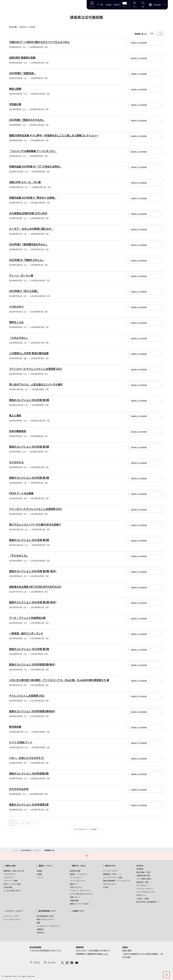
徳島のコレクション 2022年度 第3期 (31, 399)
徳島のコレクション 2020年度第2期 (31, 772)
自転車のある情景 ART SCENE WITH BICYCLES (38, 585)
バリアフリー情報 (10, 880)
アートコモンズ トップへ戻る (85, 828)
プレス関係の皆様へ (144, 878)
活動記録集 (74, 899)
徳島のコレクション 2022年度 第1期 (31, 477)
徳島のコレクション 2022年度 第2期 (31, 446)
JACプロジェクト (110, 883)
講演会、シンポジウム (79, 873)
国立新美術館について (47, 910)
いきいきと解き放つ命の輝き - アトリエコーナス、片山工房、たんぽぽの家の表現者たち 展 (64, 678)
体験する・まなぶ (79, 865)
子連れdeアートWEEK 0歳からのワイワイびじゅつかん (43, 42)
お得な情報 (8, 886)
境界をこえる (17, 322)
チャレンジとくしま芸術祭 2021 (29, 694)
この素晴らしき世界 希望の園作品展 (31, 353)
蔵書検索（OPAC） (112, 873)
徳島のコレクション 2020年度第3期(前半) (35, 709)
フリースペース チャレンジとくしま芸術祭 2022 (38, 508)
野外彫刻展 (16, 725)
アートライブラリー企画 (113, 876)
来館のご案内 (11, 865)
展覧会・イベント (46, 865)
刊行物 (106, 886)
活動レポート (75, 896)
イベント (40, 876)
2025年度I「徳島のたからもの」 (29, 120)
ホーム (15, 849)
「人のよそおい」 (20, 337)
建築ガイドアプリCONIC (79, 903)
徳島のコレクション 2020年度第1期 (31, 803)
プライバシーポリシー (145, 888)
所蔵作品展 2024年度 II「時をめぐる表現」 (35, 197)
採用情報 (140, 868)
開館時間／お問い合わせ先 (14, 870)
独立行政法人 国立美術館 (148, 901)
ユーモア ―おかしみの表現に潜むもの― (34, 228)
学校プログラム (76, 886)
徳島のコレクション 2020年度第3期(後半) (35, 663)
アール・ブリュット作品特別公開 (29, 616)
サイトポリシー (142, 884)
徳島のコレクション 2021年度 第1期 (31, 647)
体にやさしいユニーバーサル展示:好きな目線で (38, 523)
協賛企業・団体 (142, 881)
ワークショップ (76, 876)
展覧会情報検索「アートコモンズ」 (117, 880)
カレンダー (53, 961)
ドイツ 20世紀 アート (22, 741)
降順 (151, 34)
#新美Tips (41, 931)
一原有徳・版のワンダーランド (28, 632)
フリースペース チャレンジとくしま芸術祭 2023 (38, 368)
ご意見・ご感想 (142, 898)
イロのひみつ (17, 306)
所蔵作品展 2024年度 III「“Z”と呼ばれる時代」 (38, 166)
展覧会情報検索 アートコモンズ (32, 849)
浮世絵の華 (16, 104)
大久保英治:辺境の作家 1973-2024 (30, 213)
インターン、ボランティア (80, 890)
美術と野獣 (16, 89)
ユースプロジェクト (78, 880)
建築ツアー (74, 883)
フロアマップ (9, 876)
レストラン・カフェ (11, 915)
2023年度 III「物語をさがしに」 (29, 260)
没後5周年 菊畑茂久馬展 (24, 58)
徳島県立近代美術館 (140, 44)
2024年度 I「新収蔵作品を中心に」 (31, 244)
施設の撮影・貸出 (143, 871)
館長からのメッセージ (45, 918)
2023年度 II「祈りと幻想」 (26, 291)
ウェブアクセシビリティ (146, 891)
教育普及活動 (75, 870)
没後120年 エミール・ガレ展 (27, 182)
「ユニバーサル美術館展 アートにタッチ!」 (35, 151)
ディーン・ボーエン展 (22, 275)
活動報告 (40, 928)
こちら (106, 953)
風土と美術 (16, 415)
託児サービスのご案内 (12, 883)
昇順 (160, 34)
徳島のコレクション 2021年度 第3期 (31, 539)
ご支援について (78, 910)
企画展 (39, 870)
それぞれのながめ (20, 787)
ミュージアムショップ (12, 918)
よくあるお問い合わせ (12, 890)
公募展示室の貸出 (143, 874)
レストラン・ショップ (14, 910)
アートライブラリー (111, 870)
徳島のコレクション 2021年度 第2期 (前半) (35, 601)
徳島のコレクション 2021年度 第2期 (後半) (35, 570)
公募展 (39, 873)
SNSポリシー (141, 894)
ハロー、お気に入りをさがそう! (28, 756)
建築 (38, 922)
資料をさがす (110, 865)
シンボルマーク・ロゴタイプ (48, 925)
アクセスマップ (10, 873)
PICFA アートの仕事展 (23, 492)
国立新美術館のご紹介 (45, 915)
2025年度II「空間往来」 (24, 73)
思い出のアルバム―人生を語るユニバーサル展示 (39, 384)
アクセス (37, 961)
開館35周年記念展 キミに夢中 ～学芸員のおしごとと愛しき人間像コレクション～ (58, 135)
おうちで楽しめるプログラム (81, 893)
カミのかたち (17, 461)
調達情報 (140, 865)
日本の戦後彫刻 (19, 430)
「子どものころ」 (20, 554)
